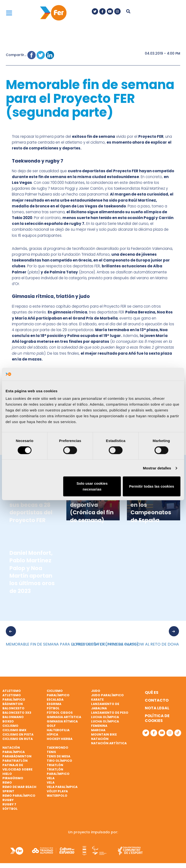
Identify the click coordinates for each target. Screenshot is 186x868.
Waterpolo (57, 796)
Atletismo (12, 691)
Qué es (152, 692)
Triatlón (55, 765)
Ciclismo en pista (18, 734)
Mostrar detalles (157, 468)
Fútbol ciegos (60, 713)
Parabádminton (17, 756)
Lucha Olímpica (105, 717)
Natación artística (109, 743)
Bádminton (13, 704)
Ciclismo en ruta (18, 739)
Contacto (157, 700)
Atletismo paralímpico (14, 697)
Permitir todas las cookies (152, 486)
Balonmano (13, 717)
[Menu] (9, 13)
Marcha (98, 730)
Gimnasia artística (64, 717)
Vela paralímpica (62, 787)
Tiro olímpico (59, 761)
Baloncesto (13, 708)
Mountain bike (104, 734)
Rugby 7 (9, 804)
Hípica (52, 734)
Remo (7, 782)
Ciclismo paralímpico (58, 693)
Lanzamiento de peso (110, 713)
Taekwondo (58, 748)
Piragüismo (13, 778)
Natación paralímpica (14, 750)
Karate (97, 700)
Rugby (8, 800)
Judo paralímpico (107, 695)
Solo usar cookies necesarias (92, 486)
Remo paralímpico (19, 796)
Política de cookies (157, 718)
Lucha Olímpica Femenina (105, 724)
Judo (96, 691)
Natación (100, 739)
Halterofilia (58, 730)
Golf (51, 726)
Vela (51, 778)
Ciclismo (10, 726)
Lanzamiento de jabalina (105, 706)
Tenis (51, 752)
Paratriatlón (15, 761)
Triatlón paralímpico (58, 772)
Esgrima (54, 704)
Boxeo (8, 721)
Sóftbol (10, 809)
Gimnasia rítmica (62, 721)
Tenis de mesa (58, 756)
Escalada (55, 700)
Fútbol (53, 708)
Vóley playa (57, 791)
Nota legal (157, 708)
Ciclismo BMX (14, 730)
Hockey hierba (60, 739)
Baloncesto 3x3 (17, 713)
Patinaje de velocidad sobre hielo (17, 769)
